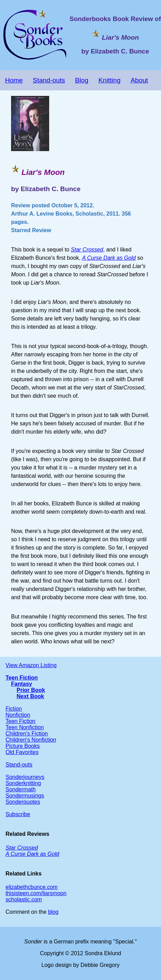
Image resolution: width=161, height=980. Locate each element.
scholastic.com (24, 899)
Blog (82, 80)
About (139, 80)
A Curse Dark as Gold (109, 258)
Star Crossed (87, 250)
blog (53, 912)
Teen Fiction (22, 678)
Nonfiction (18, 715)
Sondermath (21, 789)
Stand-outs (49, 80)
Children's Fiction (27, 734)
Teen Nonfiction (25, 727)
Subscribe (18, 814)
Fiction (14, 709)
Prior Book (31, 690)
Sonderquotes (23, 802)
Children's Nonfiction (31, 740)
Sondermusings (25, 796)
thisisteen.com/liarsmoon (36, 893)
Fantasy (21, 684)
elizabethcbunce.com (32, 887)
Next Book (30, 696)
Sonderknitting (23, 783)
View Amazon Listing (31, 665)
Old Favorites (22, 752)
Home (14, 80)
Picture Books (23, 746)
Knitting (109, 80)
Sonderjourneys (25, 777)
